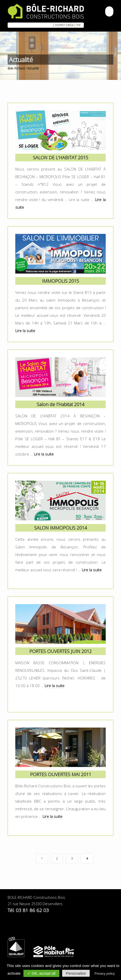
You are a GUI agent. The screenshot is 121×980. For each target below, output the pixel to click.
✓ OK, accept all (41, 973)
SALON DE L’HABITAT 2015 (60, 158)
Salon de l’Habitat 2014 (60, 404)
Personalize (76, 973)
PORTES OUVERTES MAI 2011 (61, 774)
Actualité (33, 68)
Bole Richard (16, 68)
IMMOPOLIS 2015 (60, 281)
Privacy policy (105, 974)
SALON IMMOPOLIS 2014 (60, 528)
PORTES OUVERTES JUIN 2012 (60, 651)
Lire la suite (25, 331)
